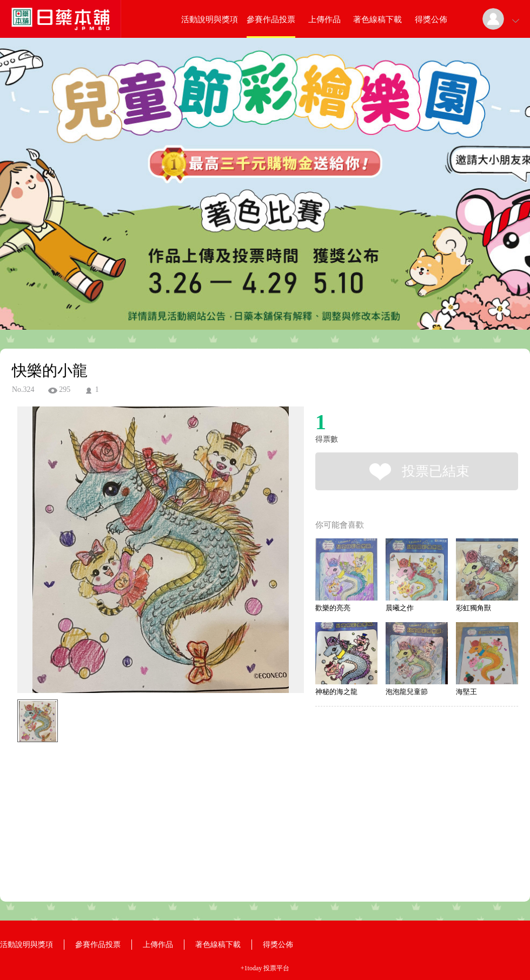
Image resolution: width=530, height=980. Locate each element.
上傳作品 (324, 19)
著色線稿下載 (377, 19)
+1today (251, 968)
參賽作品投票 (271, 19)
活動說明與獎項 (210, 19)
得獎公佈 (431, 19)
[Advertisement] (144, 796)
